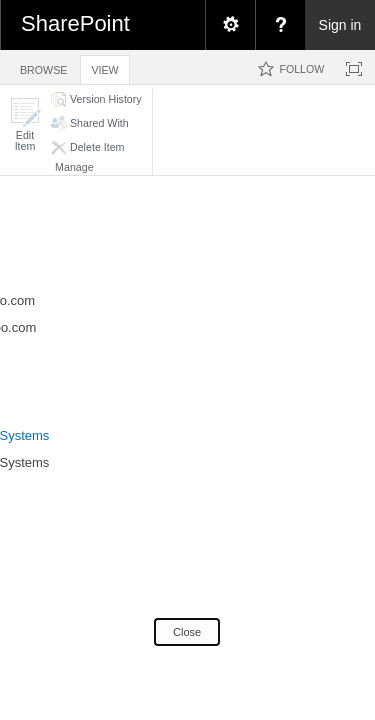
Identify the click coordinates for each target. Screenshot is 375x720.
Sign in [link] (340, 25)
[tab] (43, 66)
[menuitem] (230, 25)
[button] (25, 124)
